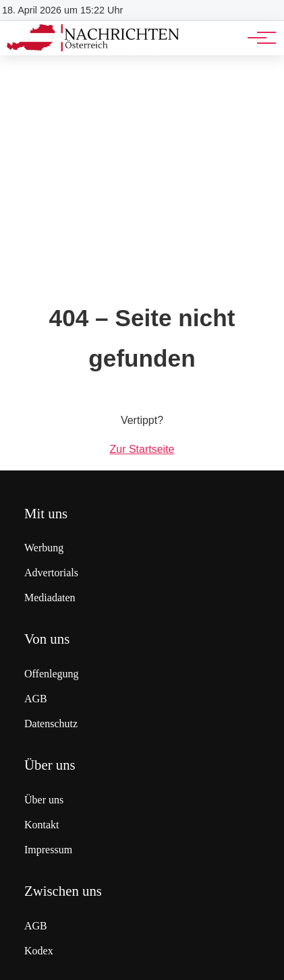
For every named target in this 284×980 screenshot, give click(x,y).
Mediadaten (50, 598)
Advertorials (51, 573)
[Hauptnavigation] (257, 38)
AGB (36, 699)
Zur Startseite (142, 449)
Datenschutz (51, 724)
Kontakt (42, 825)
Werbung (44, 548)
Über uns (44, 800)
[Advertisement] (142, 164)
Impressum (48, 850)
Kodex (39, 951)
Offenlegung (52, 674)
